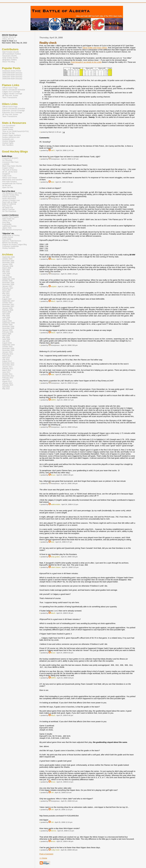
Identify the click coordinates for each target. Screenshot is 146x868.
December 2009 (8, 350)
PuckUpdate (7, 224)
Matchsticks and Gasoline (12, 180)
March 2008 (7, 312)
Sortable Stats (8, 127)
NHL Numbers (8, 145)
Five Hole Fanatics (10, 182)
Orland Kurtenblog (9, 197)
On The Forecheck (9, 211)
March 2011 (7, 370)
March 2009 (7, 334)
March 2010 (7, 356)
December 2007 (8, 306)
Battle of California (9, 204)
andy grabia (55, 557)
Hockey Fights (8, 143)
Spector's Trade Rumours (12, 241)
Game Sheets (8, 129)
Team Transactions (10, 97)
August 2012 (7, 381)
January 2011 (7, 367)
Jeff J (53, 150)
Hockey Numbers (9, 248)
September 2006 (8, 279)
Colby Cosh (55, 850)
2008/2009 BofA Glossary (12, 73)
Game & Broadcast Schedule (14, 90)
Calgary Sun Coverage (11, 92)
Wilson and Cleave (10, 178)
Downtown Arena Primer (12, 71)
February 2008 (8, 310)
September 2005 (8, 257)
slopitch (54, 287)
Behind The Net (8, 133)
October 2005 (7, 259)
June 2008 (6, 317)
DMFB (53, 400)
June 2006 (6, 274)
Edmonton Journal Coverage (13, 111)
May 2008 (6, 316)
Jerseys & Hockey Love (11, 200)
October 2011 (7, 374)
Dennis (54, 831)
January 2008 (7, 308)
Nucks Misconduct (9, 199)
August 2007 (7, 299)
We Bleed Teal (8, 208)
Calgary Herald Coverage (12, 94)
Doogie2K (6, 174)
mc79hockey (7, 160)
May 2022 (6, 389)
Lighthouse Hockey (9, 226)
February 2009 (8, 332)
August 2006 (7, 277)
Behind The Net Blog (10, 243)
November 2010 (8, 363)
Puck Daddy (7, 239)
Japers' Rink (7, 228)
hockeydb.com (8, 139)
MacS (53, 301)
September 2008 (8, 323)
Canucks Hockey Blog (10, 195)
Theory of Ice (7, 221)
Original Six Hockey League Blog (14, 245)
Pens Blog (6, 222)
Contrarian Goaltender (11, 246)
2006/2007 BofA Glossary (12, 77)
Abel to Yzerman (8, 210)
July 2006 (6, 275)
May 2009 (6, 337)
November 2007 (8, 305)
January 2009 (7, 330)
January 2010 (7, 352)
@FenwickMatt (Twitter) (12, 54)
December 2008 (8, 328)
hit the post (7, 185)
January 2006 (7, 264)
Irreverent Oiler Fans (10, 162)
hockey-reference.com (11, 137)
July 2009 (6, 341)
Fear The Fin (7, 206)
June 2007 (6, 295)
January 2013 (7, 383)
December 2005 (8, 263)
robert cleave (56, 567)
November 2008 (8, 327)
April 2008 (6, 314)
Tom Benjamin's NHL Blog (12, 193)
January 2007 (7, 286)
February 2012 (8, 378)
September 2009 (8, 345)
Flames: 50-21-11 (9, 37)
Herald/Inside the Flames (12, 184)
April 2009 (6, 336)
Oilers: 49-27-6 (8, 39)
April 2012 (6, 380)
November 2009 (8, 348)
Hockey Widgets (9, 141)
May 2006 (6, 272)
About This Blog (9, 62)
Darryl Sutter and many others (95, 48)
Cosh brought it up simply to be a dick (86, 62)
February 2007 (8, 288)
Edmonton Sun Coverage (12, 112)
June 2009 (6, 339)
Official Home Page (10, 88)
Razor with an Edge (10, 202)
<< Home (43, 858)
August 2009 (7, 343)
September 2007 (8, 301)
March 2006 (7, 268)
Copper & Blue (8, 168)
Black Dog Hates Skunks (12, 166)
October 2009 (7, 347)
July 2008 (6, 319)
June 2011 (6, 372)
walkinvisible (56, 504)
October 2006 (7, 281)
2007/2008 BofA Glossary (12, 75)
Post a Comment (46, 854)
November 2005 (8, 261)
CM (52, 793)
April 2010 (6, 358)
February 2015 (8, 385)
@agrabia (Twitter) (10, 60)
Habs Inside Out (8, 219)
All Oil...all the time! (10, 172)
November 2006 (8, 283)
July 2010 (6, 359)
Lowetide (6, 164)
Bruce (53, 259)
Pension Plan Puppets (11, 217)
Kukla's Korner (8, 237)
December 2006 (8, 284)
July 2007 (6, 297)
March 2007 (7, 290)
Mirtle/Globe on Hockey (11, 235)
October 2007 (7, 303)
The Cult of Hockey (10, 170)
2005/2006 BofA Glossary (12, 79)
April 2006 (6, 270)
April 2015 (6, 387)
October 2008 (7, 325)
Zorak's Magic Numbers (12, 135)
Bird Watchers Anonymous (12, 230)
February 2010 (8, 354)
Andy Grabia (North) (10, 58)
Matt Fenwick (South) (11, 52)
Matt (53, 182)
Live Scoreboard (9, 126)
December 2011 (8, 376)
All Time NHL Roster (10, 96)
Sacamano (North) (9, 56)
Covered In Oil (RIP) (10, 158)
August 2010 (7, 361)
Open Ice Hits (8, 187)
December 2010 (8, 365)
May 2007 (6, 294)
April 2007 (6, 292)
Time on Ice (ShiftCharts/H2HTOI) (15, 131)
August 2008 (7, 321)
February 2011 (8, 369)
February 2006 (8, 266)
